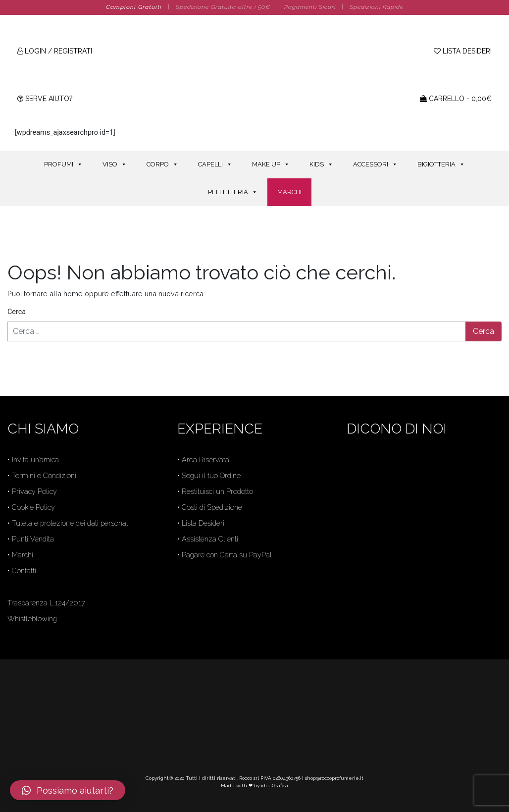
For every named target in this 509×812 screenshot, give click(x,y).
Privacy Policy (34, 491)
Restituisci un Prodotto (217, 491)
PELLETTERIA (233, 192)
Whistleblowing (32, 619)
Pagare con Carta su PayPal (227, 555)
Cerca (17, 312)
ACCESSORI (375, 164)
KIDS (321, 164)
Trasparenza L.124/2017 (46, 603)
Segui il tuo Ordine (211, 475)
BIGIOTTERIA (441, 164)
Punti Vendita (33, 539)
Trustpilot (361, 534)
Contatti (24, 570)
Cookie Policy (33, 507)
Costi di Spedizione (212, 507)
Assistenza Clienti (210, 539)
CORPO (162, 164)
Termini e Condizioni (44, 475)
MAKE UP (271, 164)
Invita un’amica (35, 460)
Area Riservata (205, 460)
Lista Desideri (203, 523)
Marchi (23, 555)
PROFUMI (63, 164)
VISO (115, 164)
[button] (68, 790)
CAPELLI (215, 164)
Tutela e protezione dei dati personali (71, 523)
